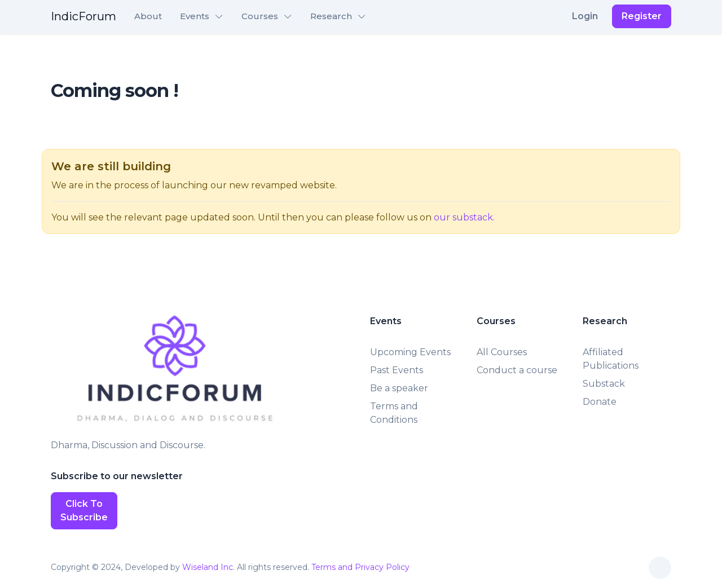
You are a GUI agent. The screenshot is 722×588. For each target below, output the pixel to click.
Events (195, 16)
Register (642, 16)
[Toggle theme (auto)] (660, 568)
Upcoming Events (410, 352)
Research (331, 16)
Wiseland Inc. (208, 567)
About (148, 16)
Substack (604, 384)
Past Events (397, 370)
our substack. (464, 217)
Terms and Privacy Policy (360, 567)
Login (585, 16)
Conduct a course (517, 370)
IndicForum (83, 16)
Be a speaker (399, 388)
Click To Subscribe (84, 510)
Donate (600, 402)
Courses (260, 16)
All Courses (502, 352)
